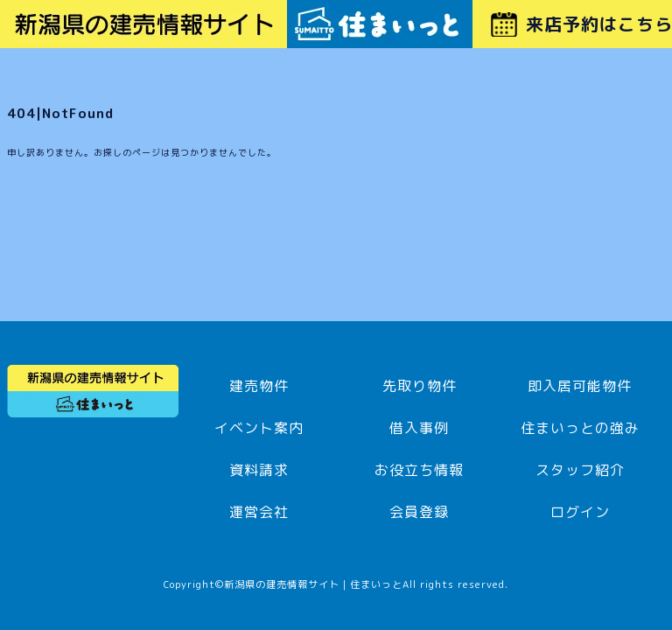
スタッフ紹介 (580, 470)
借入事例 (419, 428)
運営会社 (259, 512)
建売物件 (259, 386)
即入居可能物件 (580, 386)
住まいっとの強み (580, 428)
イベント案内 (259, 428)
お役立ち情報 (419, 470)
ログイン (580, 512)
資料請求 (259, 470)
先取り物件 (420, 386)
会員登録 (419, 512)
